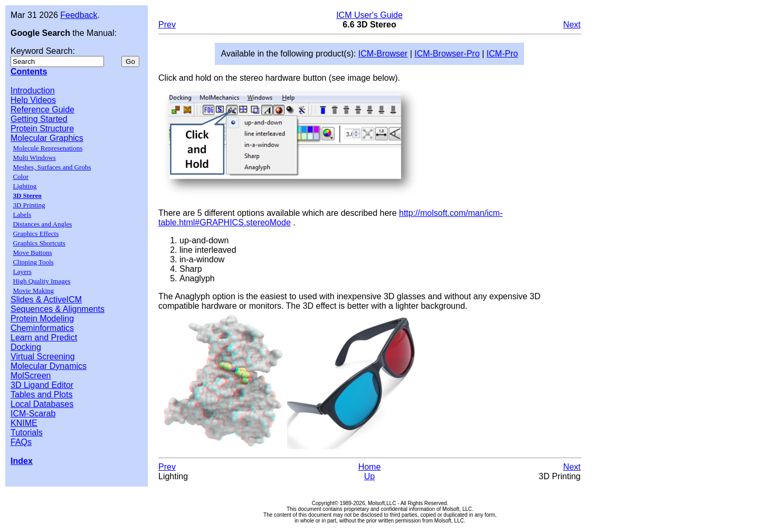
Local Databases (42, 404)
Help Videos (33, 100)
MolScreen (31, 376)
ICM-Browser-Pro (447, 54)
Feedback (79, 15)
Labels (22, 215)
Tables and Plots (41, 395)
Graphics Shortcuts (39, 243)
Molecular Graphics (47, 138)
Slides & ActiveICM (46, 300)
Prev (167, 25)
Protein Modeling (42, 319)
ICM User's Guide (369, 15)
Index (22, 461)
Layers (22, 272)
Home (370, 467)
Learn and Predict (44, 338)
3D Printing (29, 205)
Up (369, 476)
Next (572, 25)
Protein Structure (42, 129)
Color (21, 177)
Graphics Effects (36, 234)
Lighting (25, 186)
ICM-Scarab (33, 414)
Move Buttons (32, 253)
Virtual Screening (43, 357)
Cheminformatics (42, 328)
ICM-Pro (502, 54)
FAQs (21, 442)
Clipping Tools (33, 262)
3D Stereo (27, 196)
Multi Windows (34, 158)
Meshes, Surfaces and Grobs (52, 167)
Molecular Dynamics (49, 366)
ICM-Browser (383, 54)
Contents (29, 72)
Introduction (33, 91)
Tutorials (27, 433)
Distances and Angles (42, 224)
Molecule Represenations (47, 148)
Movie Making (33, 291)
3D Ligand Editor (42, 385)
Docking (26, 347)
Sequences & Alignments (58, 309)
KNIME (24, 423)
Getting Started (39, 119)
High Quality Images (41, 281)
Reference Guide (42, 110)
